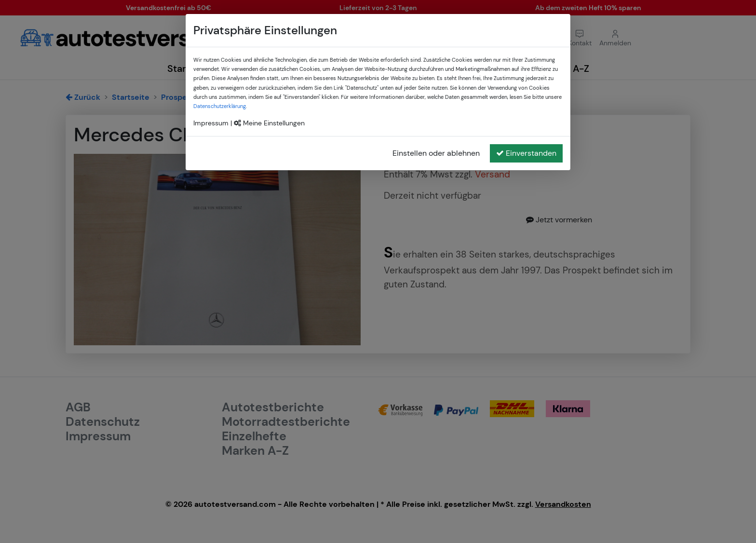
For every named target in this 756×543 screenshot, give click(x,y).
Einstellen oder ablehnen (436, 153)
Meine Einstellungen (269, 123)
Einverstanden (526, 153)
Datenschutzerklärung (220, 106)
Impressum (211, 123)
